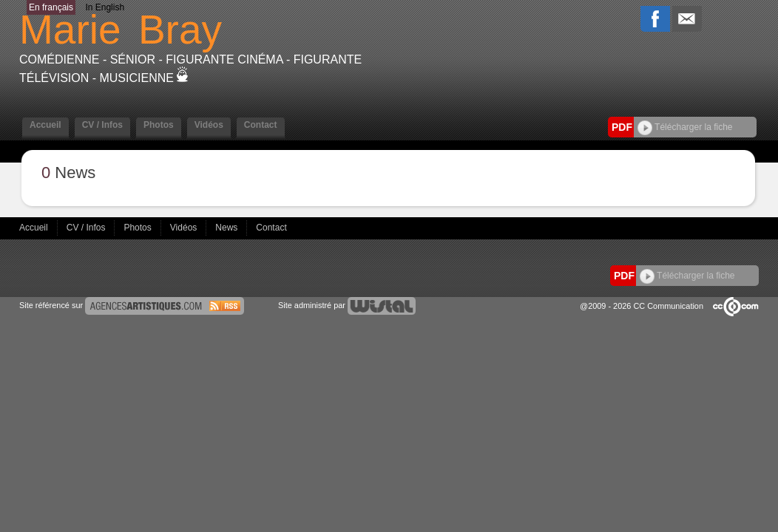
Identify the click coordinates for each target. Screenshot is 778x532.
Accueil (45, 125)
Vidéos (209, 125)
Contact (261, 125)
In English (105, 7)
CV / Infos (102, 125)
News (227, 228)
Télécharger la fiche (685, 127)
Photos (159, 125)
